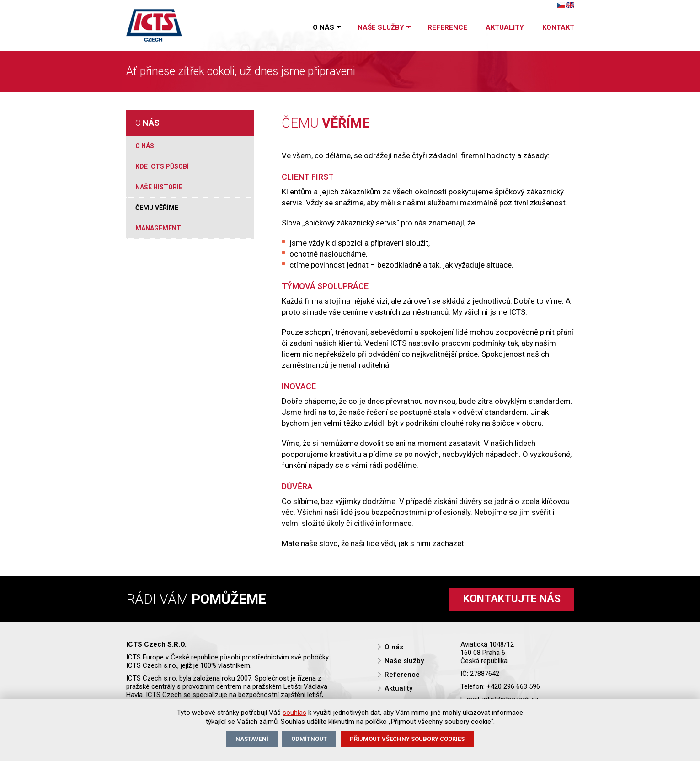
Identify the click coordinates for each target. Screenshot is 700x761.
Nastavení (252, 739)
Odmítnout (309, 739)
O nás (326, 28)
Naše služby (383, 28)
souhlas (294, 713)
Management (158, 228)
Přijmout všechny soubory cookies (407, 739)
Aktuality (505, 27)
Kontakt (558, 27)
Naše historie (159, 187)
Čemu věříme (157, 208)
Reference (447, 27)
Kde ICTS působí (162, 166)
